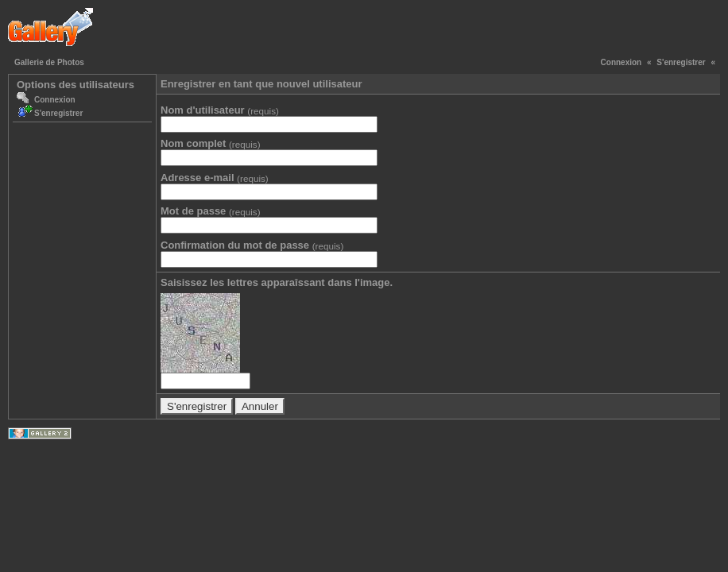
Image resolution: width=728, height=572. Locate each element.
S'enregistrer (681, 62)
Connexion (622, 62)
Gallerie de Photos (49, 62)
